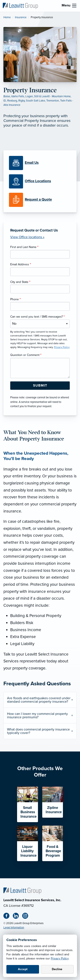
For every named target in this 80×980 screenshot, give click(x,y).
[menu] (74, 6)
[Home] (22, 891)
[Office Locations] (40, 181)
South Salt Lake (36, 101)
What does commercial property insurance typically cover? (38, 731)
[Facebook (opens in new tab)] (8, 917)
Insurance (21, 17)
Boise (7, 96)
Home (7, 17)
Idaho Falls (18, 96)
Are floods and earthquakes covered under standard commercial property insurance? (39, 700)
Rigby (22, 101)
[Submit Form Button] (40, 386)
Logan (29, 96)
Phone (15, 299)
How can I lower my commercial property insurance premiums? (37, 716)
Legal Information (14, 928)
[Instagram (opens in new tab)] (27, 917)
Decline (57, 969)
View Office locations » (27, 237)
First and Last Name (24, 247)
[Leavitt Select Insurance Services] (20, 6)
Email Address (21, 264)
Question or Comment (26, 355)
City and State (20, 282)
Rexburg (12, 101)
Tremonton (53, 101)
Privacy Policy (60, 958)
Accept (23, 969)
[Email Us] (32, 163)
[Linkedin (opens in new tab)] (17, 917)
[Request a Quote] (40, 200)
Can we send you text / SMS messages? (37, 317)
